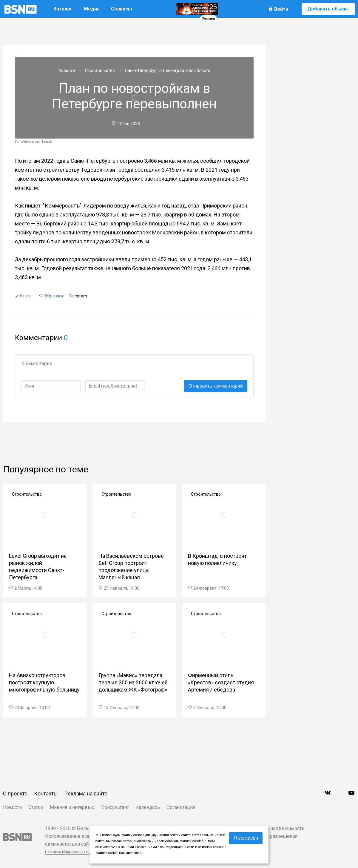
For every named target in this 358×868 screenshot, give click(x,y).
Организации (181, 807)
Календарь (148, 807)
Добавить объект (328, 9)
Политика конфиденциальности (72, 852)
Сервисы (121, 9)
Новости (12, 807)
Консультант (115, 807)
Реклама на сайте (86, 794)
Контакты (46, 794)
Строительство (27, 494)
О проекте (15, 794)
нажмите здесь (131, 853)
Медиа (92, 9)
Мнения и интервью (72, 807)
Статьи (36, 807)
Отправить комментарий (216, 386)
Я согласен (246, 838)
